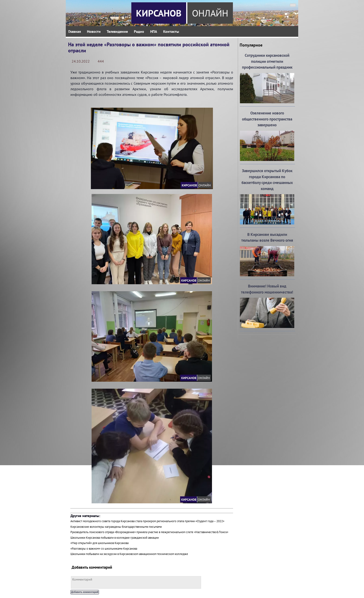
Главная (75, 31)
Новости (94, 31)
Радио (139, 31)
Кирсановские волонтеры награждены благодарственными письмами (116, 527)
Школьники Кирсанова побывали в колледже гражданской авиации (115, 538)
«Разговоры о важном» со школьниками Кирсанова (104, 549)
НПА (154, 31)
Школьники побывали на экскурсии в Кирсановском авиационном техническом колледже (129, 554)
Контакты (171, 31)
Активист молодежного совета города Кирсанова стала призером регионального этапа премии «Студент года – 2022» (147, 521)
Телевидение (117, 31)
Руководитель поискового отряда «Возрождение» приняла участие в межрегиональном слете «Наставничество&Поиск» (149, 532)
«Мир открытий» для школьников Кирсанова (99, 543)
